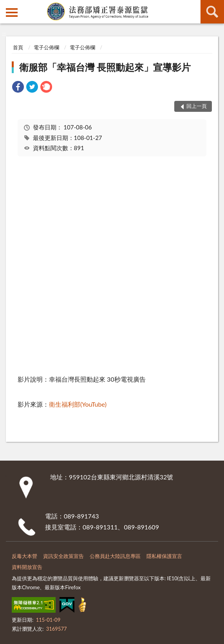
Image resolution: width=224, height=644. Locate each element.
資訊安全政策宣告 (63, 556)
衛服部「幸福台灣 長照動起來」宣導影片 (105, 67)
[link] (18, 88)
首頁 (18, 47)
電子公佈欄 (46, 47)
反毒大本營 (24, 556)
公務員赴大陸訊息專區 (115, 556)
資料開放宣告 (27, 567)
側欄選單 (12, 13)
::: (6, 6)
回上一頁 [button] (197, 106)
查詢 (212, 12)
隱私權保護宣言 (164, 556)
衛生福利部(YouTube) (78, 404)
